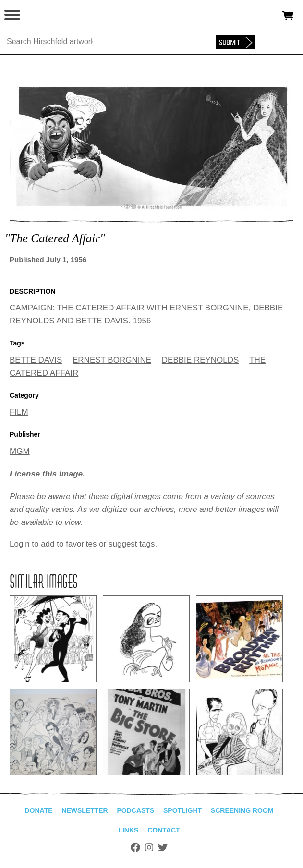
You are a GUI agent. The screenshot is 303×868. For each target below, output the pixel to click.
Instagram (149, 847)
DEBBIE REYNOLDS (200, 360)
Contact (164, 830)
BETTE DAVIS (36, 360)
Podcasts (135, 810)
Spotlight (182, 810)
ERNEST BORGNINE (112, 360)
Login (20, 544)
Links (128, 830)
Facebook (135, 847)
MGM (20, 451)
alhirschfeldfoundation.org (41, 15)
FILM (19, 412)
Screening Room (242, 810)
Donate (38, 810)
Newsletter (85, 810)
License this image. (47, 474)
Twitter (163, 847)
